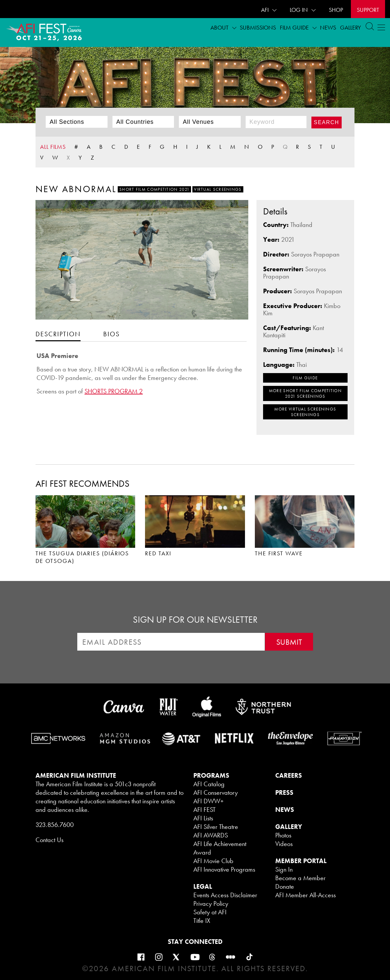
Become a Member (300, 878)
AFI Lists (203, 818)
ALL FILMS (53, 147)
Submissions (258, 27)
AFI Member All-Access (305, 895)
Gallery (351, 27)
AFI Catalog (209, 784)
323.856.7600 (55, 825)
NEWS (285, 810)
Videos (284, 844)
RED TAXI (158, 553)
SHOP (336, 10)
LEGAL (203, 886)
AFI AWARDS (211, 835)
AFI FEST (205, 810)
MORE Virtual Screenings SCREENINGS (305, 412)
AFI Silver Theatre (216, 827)
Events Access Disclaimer (225, 895)
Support (368, 10)
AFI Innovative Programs (224, 869)
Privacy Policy (211, 903)
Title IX (202, 921)
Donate (285, 886)
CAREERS (289, 775)
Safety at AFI (210, 912)
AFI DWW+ (208, 801)
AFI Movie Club (213, 861)
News (328, 27)
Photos (283, 835)
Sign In (284, 869)
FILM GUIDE (305, 378)
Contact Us (49, 840)
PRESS (284, 792)
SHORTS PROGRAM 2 (114, 391)
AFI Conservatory (216, 792)
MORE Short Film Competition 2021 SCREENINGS (305, 393)
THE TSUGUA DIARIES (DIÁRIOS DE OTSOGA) (82, 557)
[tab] (58, 334)
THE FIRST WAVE (279, 553)
